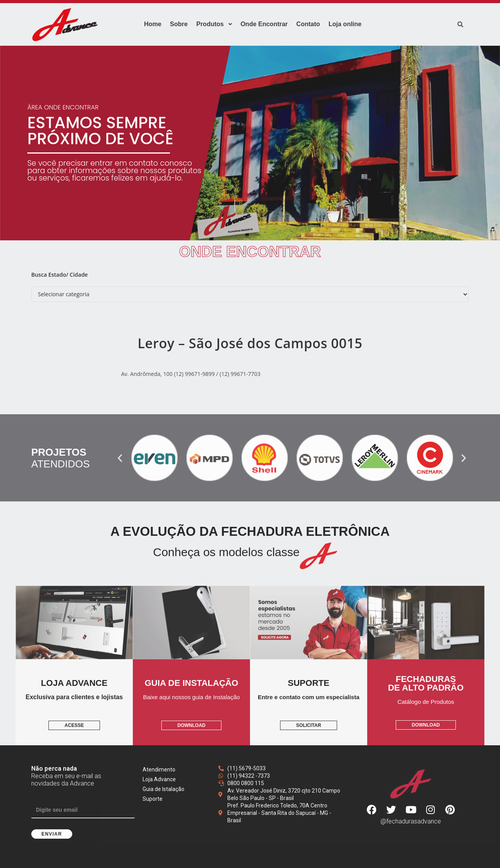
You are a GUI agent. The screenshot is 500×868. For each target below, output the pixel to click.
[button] (120, 458)
